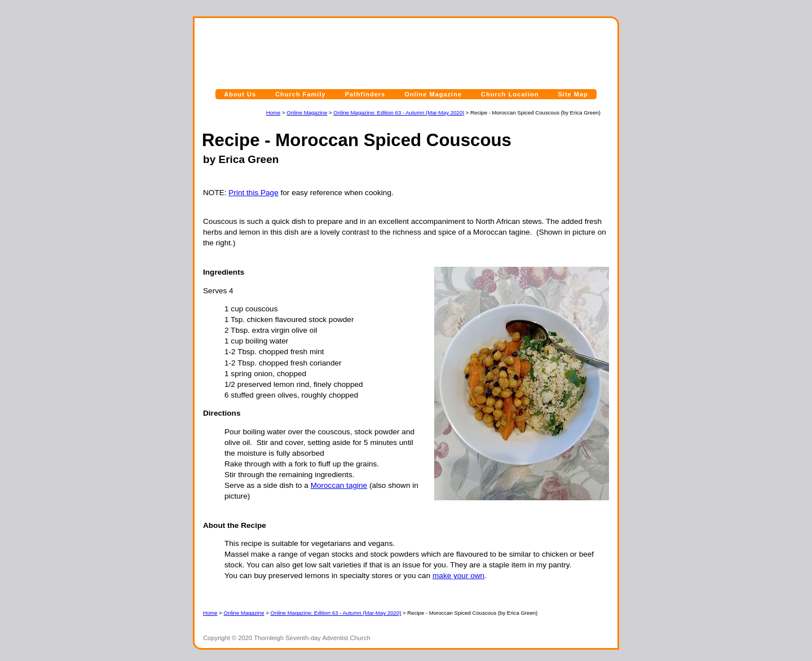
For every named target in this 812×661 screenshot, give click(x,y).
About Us (240, 94)
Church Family (300, 94)
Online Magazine (433, 94)
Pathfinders (365, 94)
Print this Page (253, 193)
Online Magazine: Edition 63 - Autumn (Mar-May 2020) (399, 113)
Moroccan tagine (339, 485)
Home (273, 113)
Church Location (510, 94)
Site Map (573, 94)
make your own (458, 576)
